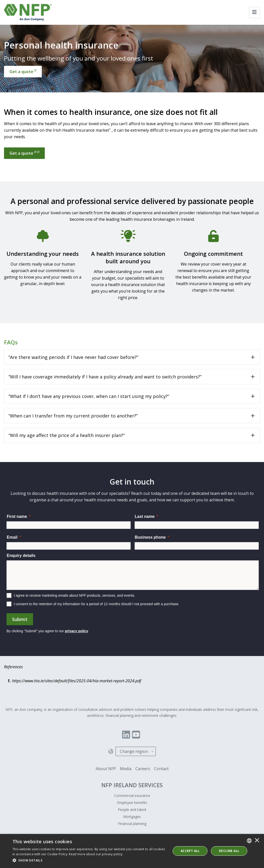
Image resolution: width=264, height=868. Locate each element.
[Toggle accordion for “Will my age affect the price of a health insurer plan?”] (132, 435)
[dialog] (132, 851)
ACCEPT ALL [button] (190, 851)
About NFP (106, 769)
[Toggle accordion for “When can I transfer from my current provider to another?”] (132, 416)
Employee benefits (132, 803)
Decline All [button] (229, 851)
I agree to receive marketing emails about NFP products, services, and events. (74, 595)
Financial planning (132, 824)
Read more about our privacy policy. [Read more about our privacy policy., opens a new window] (96, 854)
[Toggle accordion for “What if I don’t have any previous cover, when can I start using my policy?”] (132, 396)
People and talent (132, 810)
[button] (89, 860)
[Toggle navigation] (254, 13)
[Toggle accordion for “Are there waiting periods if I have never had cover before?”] (132, 357)
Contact (161, 769)
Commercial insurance (132, 796)
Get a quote (24, 153)
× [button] (257, 841)
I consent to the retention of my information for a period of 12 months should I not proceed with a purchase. (97, 604)
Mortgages (132, 817)
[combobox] (249, 841)
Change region (134, 751)
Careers (143, 769)
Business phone (150, 537)
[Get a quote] (23, 72)
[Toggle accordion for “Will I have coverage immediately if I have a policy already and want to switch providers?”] (132, 377)
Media (126, 769)
